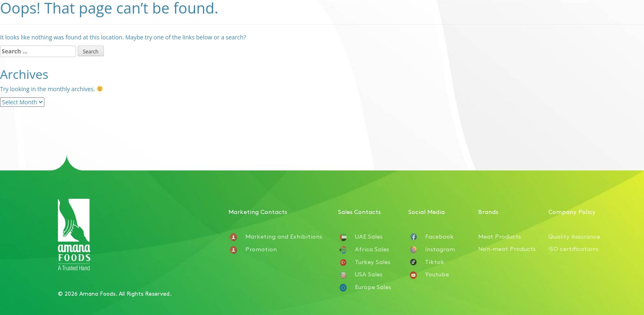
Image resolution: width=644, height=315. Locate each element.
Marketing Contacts (258, 211)
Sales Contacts (359, 211)
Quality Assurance (574, 236)
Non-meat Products (507, 248)
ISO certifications (573, 248)
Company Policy (572, 211)
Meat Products (499, 236)
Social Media (427, 211)
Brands (488, 211)
